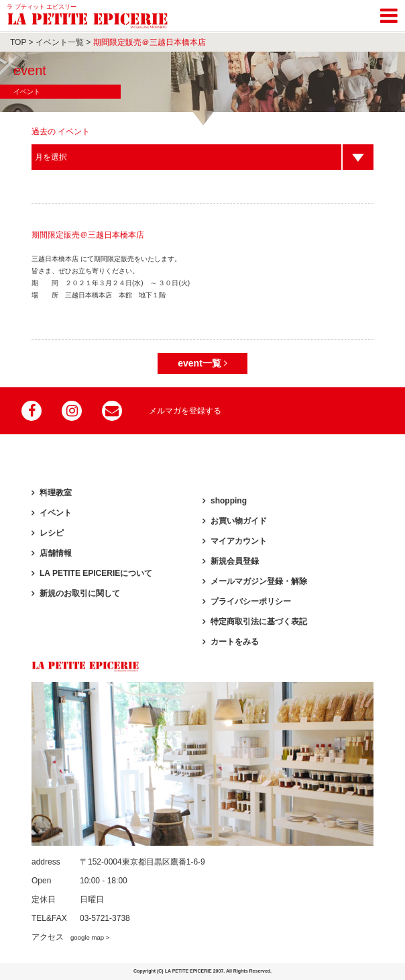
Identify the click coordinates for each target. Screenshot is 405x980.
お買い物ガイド (239, 521)
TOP (18, 42)
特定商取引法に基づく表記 (259, 622)
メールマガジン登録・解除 (259, 581)
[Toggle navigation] (389, 13)
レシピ (52, 533)
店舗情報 (56, 553)
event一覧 (202, 363)
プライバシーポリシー (251, 601)
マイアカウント (239, 541)
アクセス (70, 937)
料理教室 (56, 493)
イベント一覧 (60, 42)
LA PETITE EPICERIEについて (96, 573)
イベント (56, 513)
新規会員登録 (235, 561)
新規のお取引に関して (80, 593)
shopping (229, 501)
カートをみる (235, 642)
